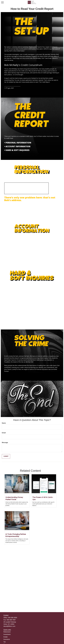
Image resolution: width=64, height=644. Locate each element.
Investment (7, 634)
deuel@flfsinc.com (9, 626)
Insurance (7, 639)
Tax (5, 642)
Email (4, 433)
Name (4, 423)
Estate (6, 637)
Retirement (7, 632)
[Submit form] (6, 456)
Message (5, 443)
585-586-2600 (13, 618)
